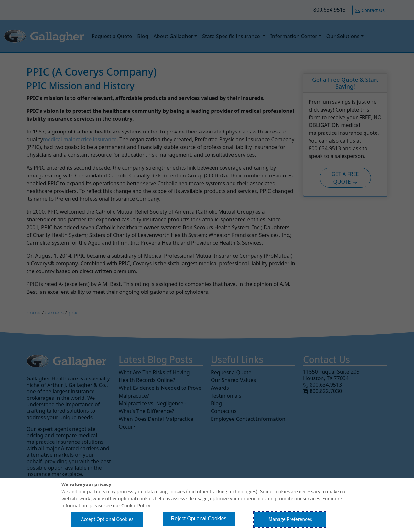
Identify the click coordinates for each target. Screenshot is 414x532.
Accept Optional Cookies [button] (107, 519)
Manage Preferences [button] (290, 519)
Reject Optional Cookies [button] (199, 519)
